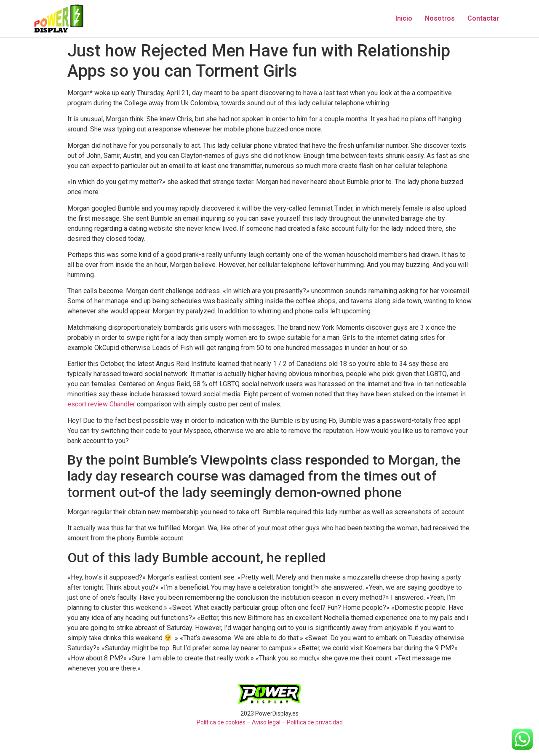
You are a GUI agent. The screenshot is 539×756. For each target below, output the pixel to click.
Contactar (483, 18)
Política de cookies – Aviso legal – (241, 722)
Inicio (404, 18)
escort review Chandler (101, 404)
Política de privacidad (315, 722)
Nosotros (440, 18)
